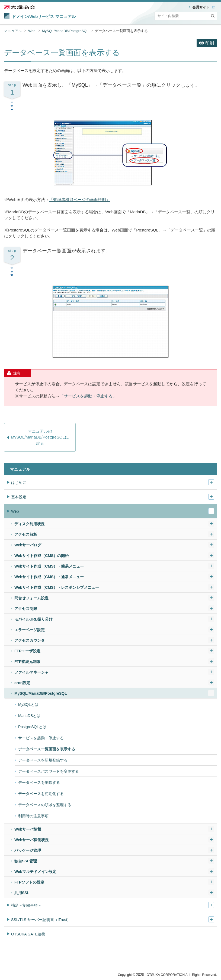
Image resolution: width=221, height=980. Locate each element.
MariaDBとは (29, 716)
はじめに (19, 483)
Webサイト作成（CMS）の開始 (41, 556)
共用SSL (22, 893)
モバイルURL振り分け (33, 619)
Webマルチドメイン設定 (35, 872)
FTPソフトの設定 (29, 882)
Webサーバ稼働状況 (32, 840)
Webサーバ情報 (28, 829)
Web (32, 31)
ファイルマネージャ (31, 672)
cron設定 (22, 683)
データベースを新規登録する (43, 760)
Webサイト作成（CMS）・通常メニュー (49, 577)
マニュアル (13, 31)
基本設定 (19, 497)
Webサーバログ (28, 545)
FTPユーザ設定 (27, 651)
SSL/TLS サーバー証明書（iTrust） (41, 920)
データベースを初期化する (41, 794)
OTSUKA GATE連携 (28, 934)
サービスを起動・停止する (41, 738)
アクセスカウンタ (30, 640)
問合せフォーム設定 (31, 598)
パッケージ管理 (28, 850)
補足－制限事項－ (26, 905)
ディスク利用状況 (30, 524)
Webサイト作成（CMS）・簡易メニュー (49, 566)
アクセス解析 (26, 534)
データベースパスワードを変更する (49, 771)
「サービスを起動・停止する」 (88, 396)
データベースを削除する (39, 782)
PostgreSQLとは (32, 727)
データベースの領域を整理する (45, 805)
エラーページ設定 (30, 630)
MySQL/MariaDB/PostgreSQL (65, 31)
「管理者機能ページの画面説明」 (80, 200)
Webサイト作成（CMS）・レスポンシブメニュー (57, 587)
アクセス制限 (26, 609)
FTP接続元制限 (27, 662)
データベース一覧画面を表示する (121, 31)
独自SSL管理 (26, 861)
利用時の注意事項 (33, 816)
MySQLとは (28, 705)
